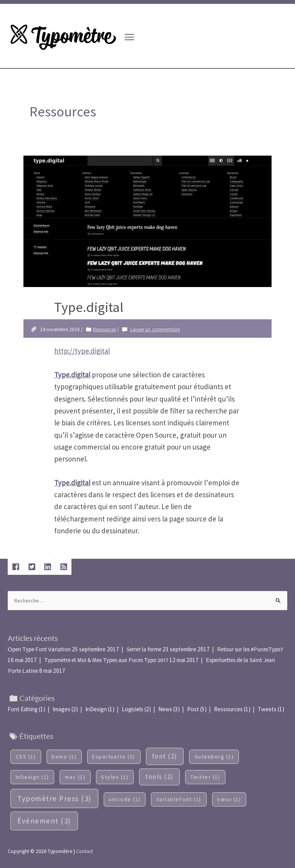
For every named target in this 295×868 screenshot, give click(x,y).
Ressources (104, 329)
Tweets (267, 709)
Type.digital (89, 307)
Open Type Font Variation (39, 649)
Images (61, 709)
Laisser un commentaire (155, 329)
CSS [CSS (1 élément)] (26, 757)
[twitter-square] (33, 567)
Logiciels (133, 709)
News (165, 709)
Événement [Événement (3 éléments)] (44, 821)
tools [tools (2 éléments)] (159, 777)
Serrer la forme (144, 649)
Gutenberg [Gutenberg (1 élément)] (214, 757)
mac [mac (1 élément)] (75, 777)
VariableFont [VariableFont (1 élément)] (179, 799)
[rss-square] (65, 567)
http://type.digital (82, 351)
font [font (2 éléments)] (165, 756)
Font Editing (23, 709)
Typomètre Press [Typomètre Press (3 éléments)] (54, 798)
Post (193, 709)
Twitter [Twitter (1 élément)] (206, 777)
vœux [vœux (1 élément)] (229, 799)
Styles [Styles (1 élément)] (115, 777)
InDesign (96, 709)
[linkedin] (49, 567)
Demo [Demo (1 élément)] (64, 757)
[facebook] (17, 567)
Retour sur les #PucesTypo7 (250, 649)
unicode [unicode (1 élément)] (125, 799)
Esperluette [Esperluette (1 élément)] (114, 757)
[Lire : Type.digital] (148, 221)
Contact (85, 851)
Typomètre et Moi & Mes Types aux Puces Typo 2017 (106, 660)
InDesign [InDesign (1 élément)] (32, 777)
